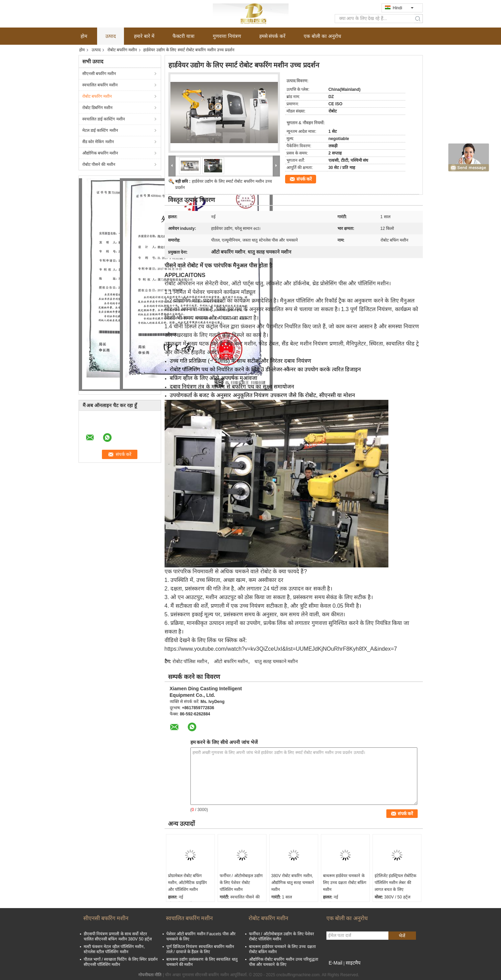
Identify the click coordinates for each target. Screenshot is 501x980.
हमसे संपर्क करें (273, 36)
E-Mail (336, 963)
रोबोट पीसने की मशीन (99, 164)
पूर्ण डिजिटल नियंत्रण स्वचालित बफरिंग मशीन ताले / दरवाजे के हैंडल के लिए (200, 949)
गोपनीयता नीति (150, 975)
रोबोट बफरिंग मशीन (122, 50)
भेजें (402, 936)
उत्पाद (111, 36)
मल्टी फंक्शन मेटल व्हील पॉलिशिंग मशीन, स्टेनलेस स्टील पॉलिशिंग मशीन (114, 949)
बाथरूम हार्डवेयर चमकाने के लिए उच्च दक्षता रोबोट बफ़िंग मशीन (345, 883)
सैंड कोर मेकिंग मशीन (98, 142)
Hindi (403, 8)
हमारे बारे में (144, 36)
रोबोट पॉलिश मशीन (190, 661)
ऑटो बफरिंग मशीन (231, 661)
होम (84, 36)
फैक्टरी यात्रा (184, 36)
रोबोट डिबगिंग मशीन (98, 108)
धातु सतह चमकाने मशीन (276, 661)
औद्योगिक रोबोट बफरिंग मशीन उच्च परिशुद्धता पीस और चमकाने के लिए (284, 962)
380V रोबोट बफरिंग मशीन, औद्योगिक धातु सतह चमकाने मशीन (293, 883)
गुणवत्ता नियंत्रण (227, 36)
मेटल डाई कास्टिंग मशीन (100, 130)
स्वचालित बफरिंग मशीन (100, 85)
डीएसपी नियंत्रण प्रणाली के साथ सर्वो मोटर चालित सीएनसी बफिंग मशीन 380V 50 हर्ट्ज (118, 936)
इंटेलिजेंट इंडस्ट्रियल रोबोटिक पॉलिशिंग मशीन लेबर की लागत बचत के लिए (396, 883)
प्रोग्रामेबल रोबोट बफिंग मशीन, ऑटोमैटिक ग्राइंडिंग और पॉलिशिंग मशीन (187, 883)
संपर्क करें (304, 179)
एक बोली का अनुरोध (322, 36)
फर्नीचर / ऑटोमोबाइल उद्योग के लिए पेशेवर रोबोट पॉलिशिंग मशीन (241, 883)
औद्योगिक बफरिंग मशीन (100, 153)
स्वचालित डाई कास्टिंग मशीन (104, 119)
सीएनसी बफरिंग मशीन (99, 74)
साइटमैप (353, 963)
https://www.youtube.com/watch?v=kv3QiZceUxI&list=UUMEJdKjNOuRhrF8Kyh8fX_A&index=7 (281, 649)
